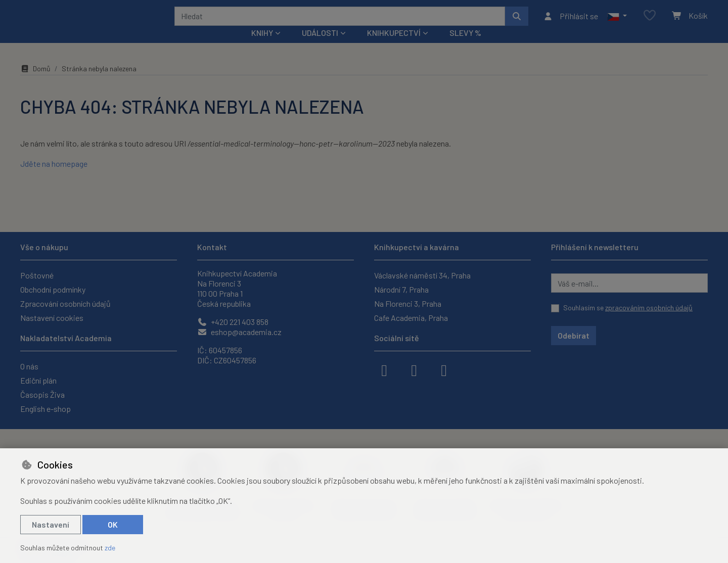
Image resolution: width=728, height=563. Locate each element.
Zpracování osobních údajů (65, 303)
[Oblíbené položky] (650, 22)
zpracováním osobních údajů (649, 308)
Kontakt (212, 247)
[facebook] (384, 369)
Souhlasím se (628, 308)
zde (110, 548)
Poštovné (37, 275)
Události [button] (320, 46)
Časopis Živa (42, 394)
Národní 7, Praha (401, 289)
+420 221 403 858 (233, 322)
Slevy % (465, 46)
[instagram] (414, 369)
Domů (35, 82)
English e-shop (45, 409)
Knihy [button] (262, 46)
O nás (29, 366)
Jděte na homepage (54, 177)
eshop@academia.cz (239, 332)
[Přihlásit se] (571, 23)
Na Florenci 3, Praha (408, 303)
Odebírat (574, 335)
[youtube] (444, 369)
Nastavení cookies (52, 318)
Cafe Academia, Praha (411, 318)
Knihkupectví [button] (394, 46)
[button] (617, 23)
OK (113, 524)
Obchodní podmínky (53, 289)
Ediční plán (38, 380)
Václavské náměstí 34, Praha (422, 275)
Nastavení (51, 524)
